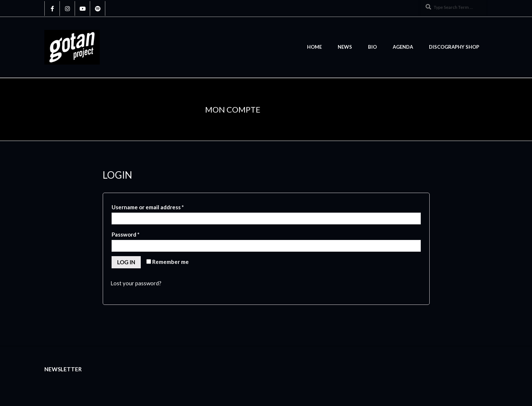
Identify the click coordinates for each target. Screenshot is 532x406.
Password (126, 234)
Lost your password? (136, 283)
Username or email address (148, 207)
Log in (126, 262)
